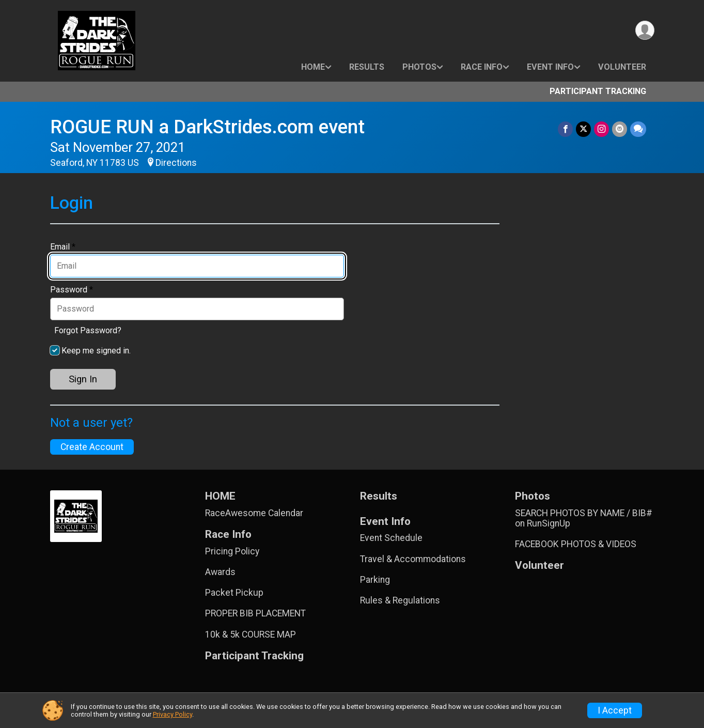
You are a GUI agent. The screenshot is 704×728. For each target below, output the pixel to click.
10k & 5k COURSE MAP (251, 634)
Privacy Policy (173, 714)
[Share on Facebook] (565, 129)
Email (63, 247)
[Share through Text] (638, 129)
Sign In (83, 379)
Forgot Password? (88, 330)
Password (72, 290)
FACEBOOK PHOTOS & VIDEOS (576, 544)
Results (367, 67)
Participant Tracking (598, 91)
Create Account (92, 447)
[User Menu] (645, 30)
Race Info (482, 67)
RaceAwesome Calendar (254, 513)
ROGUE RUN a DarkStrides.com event (207, 127)
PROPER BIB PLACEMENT (255, 613)
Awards (220, 572)
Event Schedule (391, 538)
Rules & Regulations (400, 600)
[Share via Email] (620, 129)
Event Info (550, 67)
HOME (313, 67)
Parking (375, 580)
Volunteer (622, 67)
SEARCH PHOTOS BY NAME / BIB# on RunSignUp (584, 518)
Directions (176, 163)
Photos (419, 67)
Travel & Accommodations (413, 559)
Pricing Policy (232, 551)
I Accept (615, 710)
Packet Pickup (234, 593)
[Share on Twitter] (583, 129)
